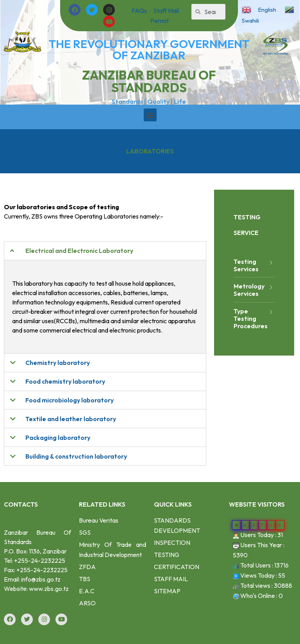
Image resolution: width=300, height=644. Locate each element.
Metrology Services (254, 290)
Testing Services (254, 265)
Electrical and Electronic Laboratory (79, 251)
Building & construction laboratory (76, 456)
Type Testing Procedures (254, 319)
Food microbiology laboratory (70, 400)
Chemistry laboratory (58, 363)
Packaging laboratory (58, 438)
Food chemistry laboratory (65, 381)
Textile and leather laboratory (71, 419)
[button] (150, 115)
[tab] (105, 251)
